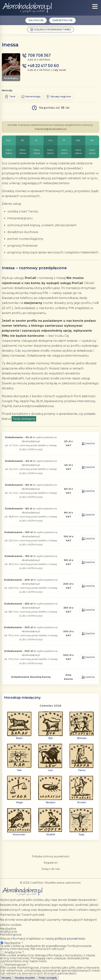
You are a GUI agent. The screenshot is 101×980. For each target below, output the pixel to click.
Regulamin (51, 863)
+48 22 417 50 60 (43, 66)
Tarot (10, 97)
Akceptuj (6, 978)
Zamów (88, 444)
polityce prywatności (70, 939)
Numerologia (31, 97)
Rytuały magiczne (58, 97)
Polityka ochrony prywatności (51, 856)
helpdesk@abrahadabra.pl (51, 129)
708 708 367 (39, 56)
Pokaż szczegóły (48, 978)
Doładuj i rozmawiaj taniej (50, 30)
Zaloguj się (36, 20)
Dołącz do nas (51, 869)
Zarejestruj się (62, 20)
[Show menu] (95, 7)
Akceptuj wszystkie (25, 978)
